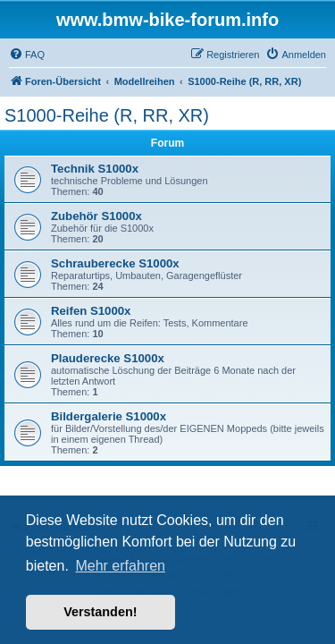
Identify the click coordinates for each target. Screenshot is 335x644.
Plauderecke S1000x (108, 358)
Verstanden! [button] (100, 612)
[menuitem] (27, 55)
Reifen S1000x (91, 311)
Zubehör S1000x (96, 216)
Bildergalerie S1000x (109, 416)
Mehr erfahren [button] (120, 566)
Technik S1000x (95, 169)
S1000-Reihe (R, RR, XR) (107, 115)
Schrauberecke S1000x (115, 263)
